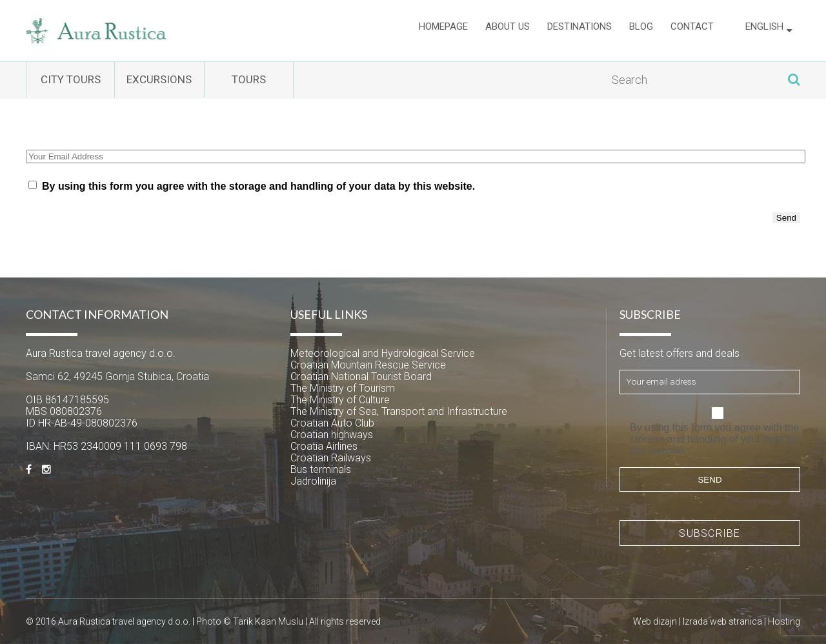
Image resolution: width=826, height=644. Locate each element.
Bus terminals (321, 469)
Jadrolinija (313, 481)
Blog (641, 30)
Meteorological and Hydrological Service (383, 353)
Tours (316, 80)
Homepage (443, 30)
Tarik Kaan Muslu (268, 621)
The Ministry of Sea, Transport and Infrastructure (399, 411)
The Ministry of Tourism (343, 388)
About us (508, 30)
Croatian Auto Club (332, 423)
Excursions (200, 80)
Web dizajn (655, 621)
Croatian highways (332, 435)
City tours (84, 80)
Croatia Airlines (324, 446)
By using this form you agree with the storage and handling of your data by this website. (258, 186)
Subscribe (710, 533)
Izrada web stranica (722, 621)
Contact (692, 30)
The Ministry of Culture (340, 400)
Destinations (579, 30)
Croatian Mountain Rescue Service (368, 365)
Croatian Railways (331, 458)
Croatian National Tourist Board (361, 377)
